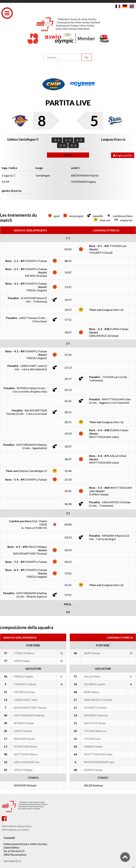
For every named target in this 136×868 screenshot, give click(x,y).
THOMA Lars (92, 739)
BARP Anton (91, 692)
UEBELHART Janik (26, 700)
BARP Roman (92, 653)
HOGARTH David (95, 707)
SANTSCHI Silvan (95, 723)
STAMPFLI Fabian (25, 684)
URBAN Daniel (93, 746)
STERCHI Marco (24, 653)
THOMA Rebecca (95, 731)
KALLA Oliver (92, 676)
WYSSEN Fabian (24, 723)
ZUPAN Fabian (93, 770)
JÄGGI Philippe (23, 770)
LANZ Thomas (23, 731)
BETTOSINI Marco (26, 754)
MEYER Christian (24, 692)
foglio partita (123, 155)
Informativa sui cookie (15, 830)
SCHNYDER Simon (25, 746)
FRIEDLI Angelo (24, 676)
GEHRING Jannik (94, 684)
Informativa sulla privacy (17, 826)
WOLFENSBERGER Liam (99, 762)
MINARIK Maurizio (96, 715)
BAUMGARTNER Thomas (30, 707)
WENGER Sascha (24, 739)
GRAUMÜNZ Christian (98, 700)
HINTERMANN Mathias (29, 715)
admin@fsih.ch (12, 861)
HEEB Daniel (22, 661)
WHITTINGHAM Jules (98, 754)
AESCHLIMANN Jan (27, 762)
